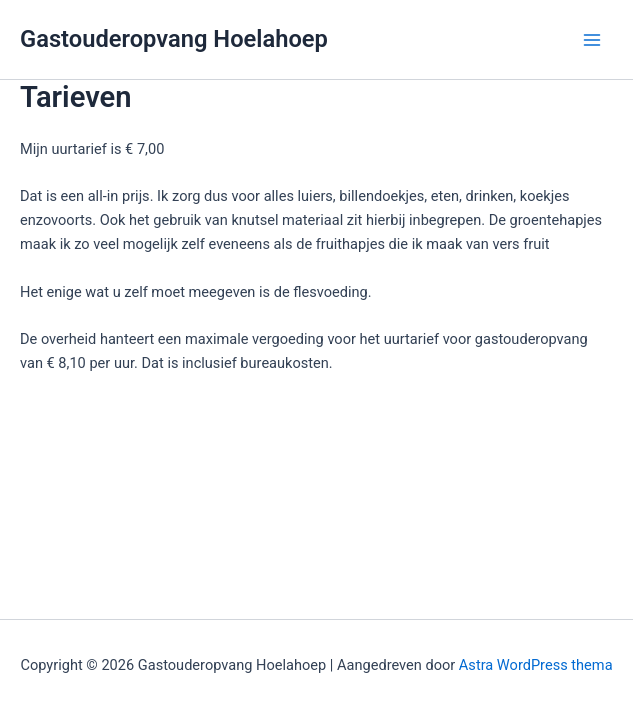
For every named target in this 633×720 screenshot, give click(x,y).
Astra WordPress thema (536, 665)
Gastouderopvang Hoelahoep (174, 39)
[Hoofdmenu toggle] (592, 40)
